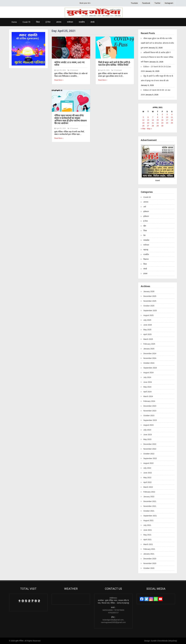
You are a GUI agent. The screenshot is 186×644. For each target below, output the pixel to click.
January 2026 (149, 291)
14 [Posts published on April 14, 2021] (153, 120)
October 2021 (149, 511)
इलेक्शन (146, 211)
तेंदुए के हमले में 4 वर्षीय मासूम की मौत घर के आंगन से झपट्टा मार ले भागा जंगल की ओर (157, 78)
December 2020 (150, 559)
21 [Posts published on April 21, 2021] (153, 123)
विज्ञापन (146, 259)
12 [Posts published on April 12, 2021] (143, 120)
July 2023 (147, 430)
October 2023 (149, 415)
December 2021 (150, 501)
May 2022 (147, 478)
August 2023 (148, 425)
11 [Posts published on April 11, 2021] (172, 117)
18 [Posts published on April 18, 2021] (172, 120)
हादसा (145, 274)
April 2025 (147, 334)
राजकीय (82, 22)
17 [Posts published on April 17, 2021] (167, 120)
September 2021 (150, 516)
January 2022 (149, 497)
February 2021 (149, 549)
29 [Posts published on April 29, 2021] (158, 126)
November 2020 (150, 563)
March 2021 (148, 544)
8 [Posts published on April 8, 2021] (158, 117)
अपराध (59, 22)
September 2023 (150, 420)
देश (144, 235)
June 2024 (148, 382)
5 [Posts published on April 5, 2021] (143, 117)
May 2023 (147, 439)
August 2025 (148, 315)
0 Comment (74, 70)
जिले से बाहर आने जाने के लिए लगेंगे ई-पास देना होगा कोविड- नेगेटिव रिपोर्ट (114, 64)
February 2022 (149, 492)
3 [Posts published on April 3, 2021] (167, 114)
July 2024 (147, 377)
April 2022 (147, 482)
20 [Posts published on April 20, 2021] (148, 123)
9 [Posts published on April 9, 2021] (162, 117)
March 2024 (148, 396)
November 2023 (150, 411)
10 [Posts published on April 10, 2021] (167, 117)
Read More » (59, 80)
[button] (16, 49)
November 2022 (150, 449)
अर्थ (145, 207)
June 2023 (148, 435)
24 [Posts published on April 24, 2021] (167, 123)
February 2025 (149, 344)
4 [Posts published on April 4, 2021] (172, 114)
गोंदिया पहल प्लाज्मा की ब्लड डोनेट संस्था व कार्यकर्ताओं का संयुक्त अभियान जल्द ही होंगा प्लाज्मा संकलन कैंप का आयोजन (71, 119)
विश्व (145, 264)
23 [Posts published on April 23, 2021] (162, 123)
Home (14, 22)
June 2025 (148, 325)
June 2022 (148, 473)
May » (149, 129)
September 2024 (150, 368)
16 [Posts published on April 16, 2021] (162, 120)
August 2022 (148, 463)
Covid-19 (26, 22)
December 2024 (150, 353)
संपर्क (93, 22)
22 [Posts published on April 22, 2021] (158, 123)
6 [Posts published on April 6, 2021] (148, 117)
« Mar (143, 129)
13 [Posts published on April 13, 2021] (148, 120)
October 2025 (149, 306)
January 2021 (149, 554)
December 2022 (150, 444)
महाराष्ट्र (146, 250)
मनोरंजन (70, 22)
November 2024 (150, 358)
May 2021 (147, 535)
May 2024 (147, 387)
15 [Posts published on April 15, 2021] (158, 120)
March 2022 (148, 487)
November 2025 (150, 301)
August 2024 (148, 373)
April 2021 (147, 540)
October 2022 (149, 454)
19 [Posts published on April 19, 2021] (143, 123)
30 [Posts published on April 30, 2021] (162, 126)
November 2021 (150, 506)
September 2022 (150, 458)
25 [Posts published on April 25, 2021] (172, 123)
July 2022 (147, 468)
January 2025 (149, 349)
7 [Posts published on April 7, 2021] (153, 117)
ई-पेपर (48, 22)
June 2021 (148, 530)
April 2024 (147, 392)
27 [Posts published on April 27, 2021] (148, 126)
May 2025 (147, 330)
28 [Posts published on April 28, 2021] (153, 126)
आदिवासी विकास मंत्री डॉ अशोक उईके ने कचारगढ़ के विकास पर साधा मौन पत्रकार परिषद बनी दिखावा (157, 57)
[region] (28, 49)
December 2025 (150, 296)
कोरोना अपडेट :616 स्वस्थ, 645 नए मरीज (69, 64)
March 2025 (148, 339)
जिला (38, 22)
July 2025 (147, 320)
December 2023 (150, 406)
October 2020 (149, 568)
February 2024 (149, 401)
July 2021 (147, 525)
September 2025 (150, 311)
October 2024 (149, 363)
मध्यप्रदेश (146, 240)
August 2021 (148, 520)
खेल (145, 226)
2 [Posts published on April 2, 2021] (162, 114)
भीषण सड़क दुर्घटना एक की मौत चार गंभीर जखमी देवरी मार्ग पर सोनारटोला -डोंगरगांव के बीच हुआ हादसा (157, 43)
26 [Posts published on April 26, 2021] (143, 126)
